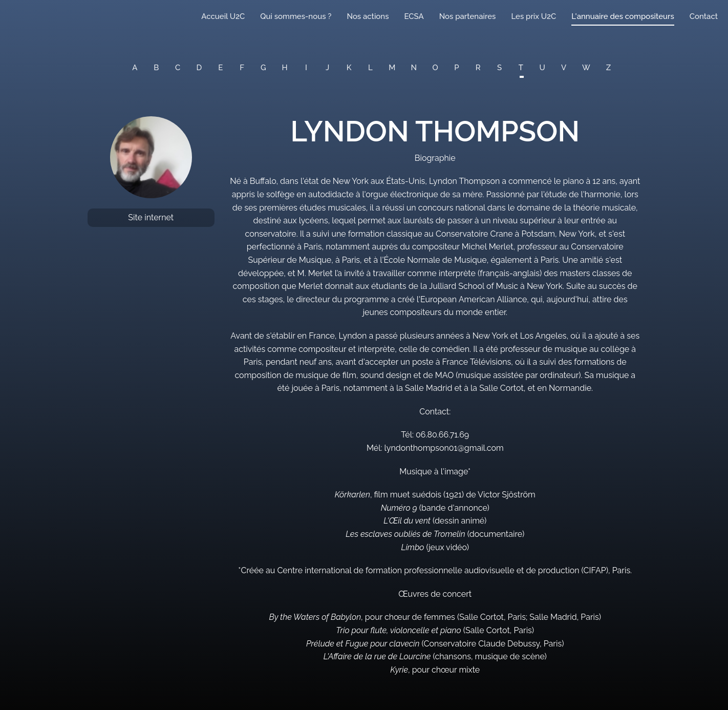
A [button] (135, 68)
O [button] (435, 68)
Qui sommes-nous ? (296, 16)
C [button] (178, 68)
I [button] (306, 68)
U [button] (542, 68)
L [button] (370, 68)
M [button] (392, 68)
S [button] (499, 68)
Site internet (151, 217)
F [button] (242, 68)
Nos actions (368, 16)
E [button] (220, 68)
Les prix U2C (533, 16)
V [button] (564, 68)
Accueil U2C (223, 16)
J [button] (327, 68)
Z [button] (608, 68)
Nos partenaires (468, 16)
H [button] (285, 68)
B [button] (156, 68)
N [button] (414, 68)
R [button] (478, 68)
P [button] (456, 68)
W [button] (586, 68)
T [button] (521, 68)
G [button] (263, 68)
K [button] (349, 68)
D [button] (199, 68)
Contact (704, 16)
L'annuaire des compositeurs (623, 16)
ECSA (414, 16)
